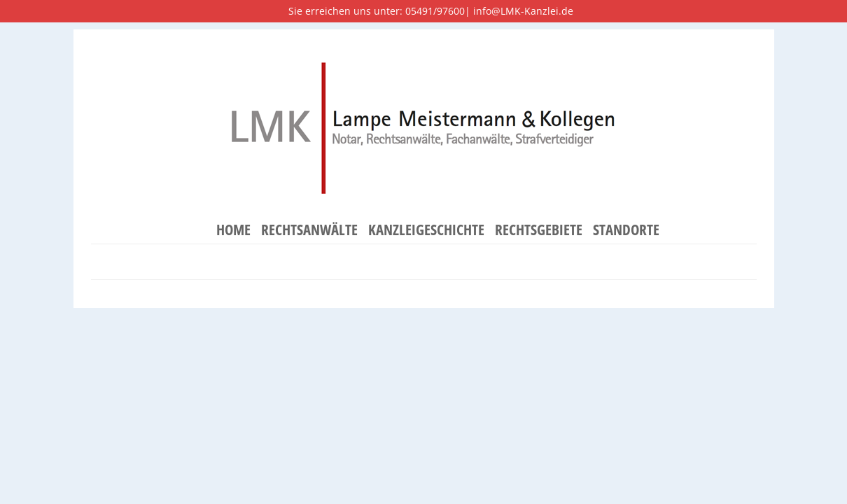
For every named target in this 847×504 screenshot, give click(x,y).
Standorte (626, 230)
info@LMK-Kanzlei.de (523, 11)
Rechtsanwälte (309, 230)
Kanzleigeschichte (426, 230)
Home (233, 230)
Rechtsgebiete (539, 230)
